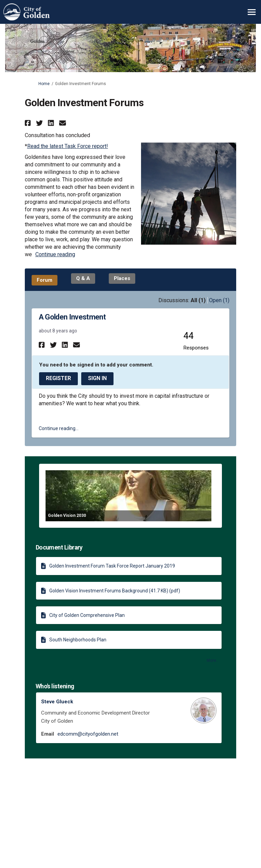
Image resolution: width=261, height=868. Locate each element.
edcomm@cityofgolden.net (88, 734)
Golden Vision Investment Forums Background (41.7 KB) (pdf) (115, 591)
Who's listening (55, 686)
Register (58, 378)
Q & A (83, 278)
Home (44, 84)
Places (122, 278)
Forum (45, 280)
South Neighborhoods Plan (78, 640)
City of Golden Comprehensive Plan (87, 615)
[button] (29, 123)
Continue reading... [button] (59, 428)
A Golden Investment (72, 317)
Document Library (59, 547)
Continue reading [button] (55, 254)
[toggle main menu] (252, 12)
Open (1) (219, 300)
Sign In (97, 378)
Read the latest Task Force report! (68, 146)
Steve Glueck (57, 702)
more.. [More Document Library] (212, 660)
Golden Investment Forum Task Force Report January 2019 (112, 566)
